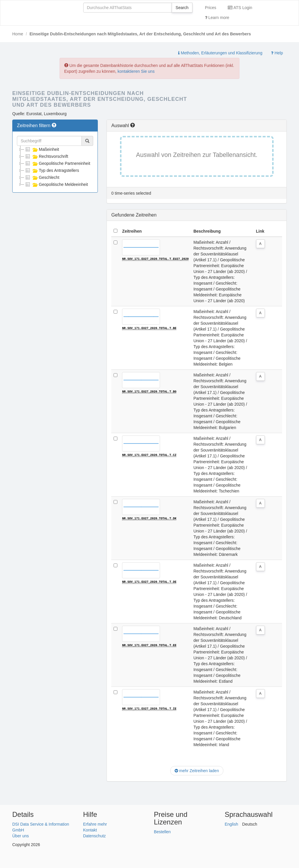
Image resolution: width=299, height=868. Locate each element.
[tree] (55, 167)
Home (18, 34)
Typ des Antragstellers (52, 170)
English (232, 824)
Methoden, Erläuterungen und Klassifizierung (220, 53)
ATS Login (240, 8)
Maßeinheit (42, 149)
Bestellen (162, 832)
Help (277, 53)
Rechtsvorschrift (46, 156)
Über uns (21, 836)
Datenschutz (95, 836)
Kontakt (90, 830)
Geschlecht (42, 177)
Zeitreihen (132, 231)
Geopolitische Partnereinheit (57, 163)
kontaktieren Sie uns (136, 71)
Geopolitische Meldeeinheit (56, 184)
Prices (211, 8)
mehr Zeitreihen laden (197, 771)
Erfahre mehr (95, 824)
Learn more (217, 18)
